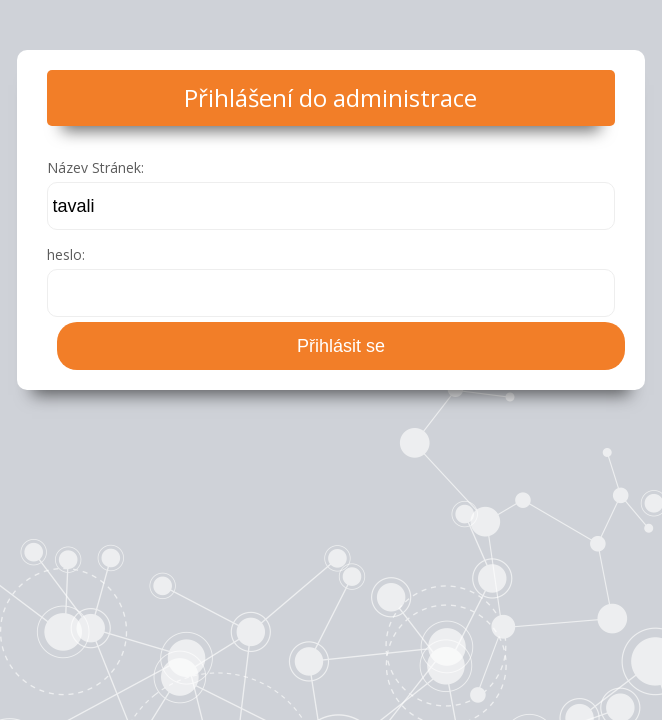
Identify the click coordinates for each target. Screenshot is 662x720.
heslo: (66, 254)
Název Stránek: (95, 167)
